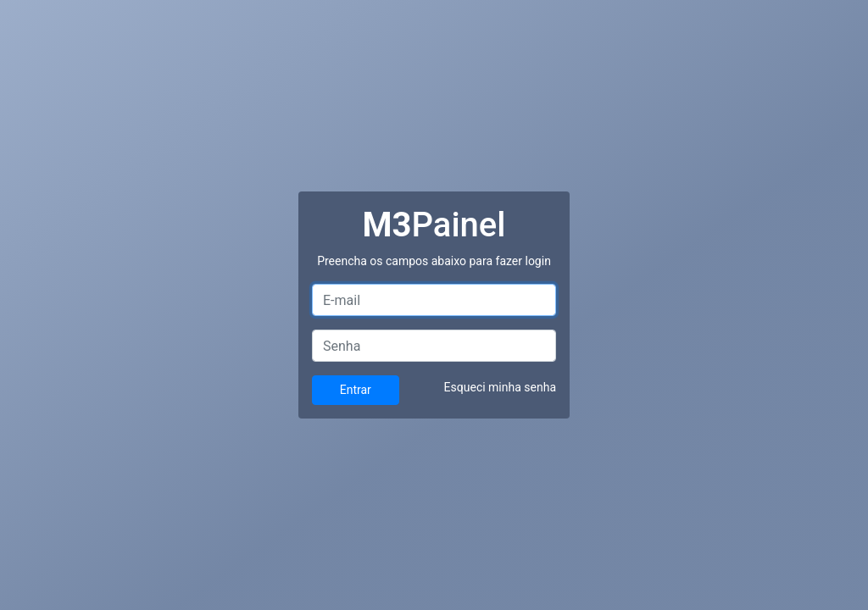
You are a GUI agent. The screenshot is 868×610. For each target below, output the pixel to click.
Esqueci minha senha (500, 387)
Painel (434, 225)
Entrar (356, 390)
